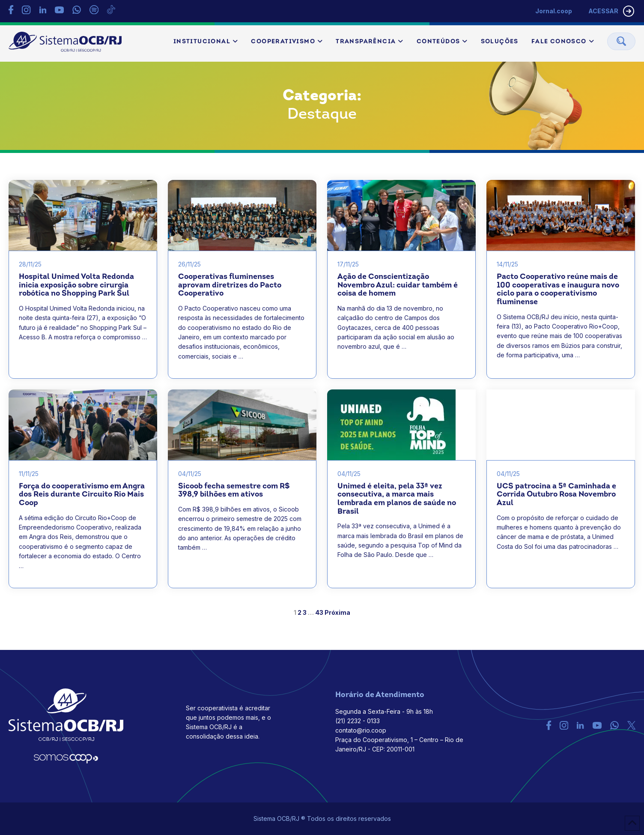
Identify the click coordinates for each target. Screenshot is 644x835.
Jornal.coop (552, 11)
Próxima (337, 613)
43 (319, 613)
